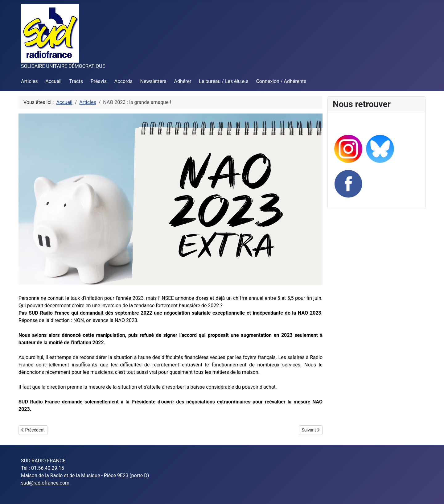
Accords (123, 81)
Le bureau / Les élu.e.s (224, 81)
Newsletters (153, 81)
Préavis (99, 81)
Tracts (76, 81)
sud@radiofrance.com (45, 483)
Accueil (53, 81)
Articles (29, 81)
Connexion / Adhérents (281, 81)
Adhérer (183, 81)
